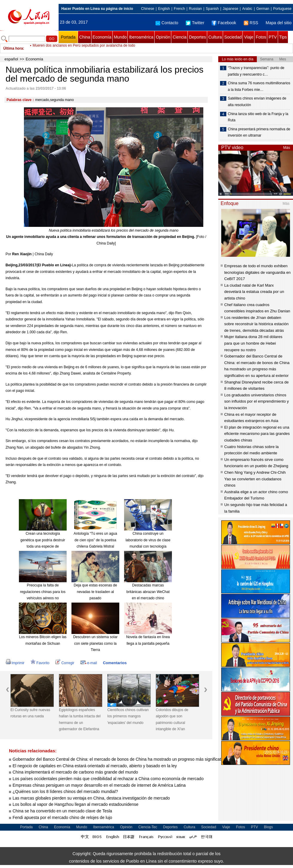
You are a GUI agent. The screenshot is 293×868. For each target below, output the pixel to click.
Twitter (195, 23)
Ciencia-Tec (148, 827)
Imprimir (15, 663)
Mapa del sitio (279, 23)
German (263, 9)
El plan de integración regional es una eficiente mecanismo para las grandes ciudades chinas (257, 434)
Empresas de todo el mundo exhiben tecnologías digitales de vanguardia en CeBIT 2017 (257, 272)
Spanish (212, 9)
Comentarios (115, 663)
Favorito (40, 663)
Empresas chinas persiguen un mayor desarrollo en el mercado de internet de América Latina (99, 785)
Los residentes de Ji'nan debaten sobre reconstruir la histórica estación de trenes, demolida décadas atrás (256, 324)
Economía (102, 37)
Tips (283, 37)
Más (287, 148)
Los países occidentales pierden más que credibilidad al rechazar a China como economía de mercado (108, 779)
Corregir (65, 663)
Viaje (249, 37)
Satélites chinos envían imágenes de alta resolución (257, 102)
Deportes (197, 37)
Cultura (215, 37)
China (85, 37)
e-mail (89, 663)
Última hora (13, 48)
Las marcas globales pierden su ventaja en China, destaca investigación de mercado (91, 798)
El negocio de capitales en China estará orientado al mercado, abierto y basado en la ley (95, 766)
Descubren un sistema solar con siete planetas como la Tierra (96, 643)
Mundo (120, 37)
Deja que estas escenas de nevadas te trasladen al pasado (96, 592)
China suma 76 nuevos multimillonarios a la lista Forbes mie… (259, 86)
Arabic (247, 9)
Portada (68, 37)
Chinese (148, 9)
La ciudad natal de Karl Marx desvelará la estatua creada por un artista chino (254, 292)
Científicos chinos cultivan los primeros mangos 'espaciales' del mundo (128, 716)
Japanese (231, 9)
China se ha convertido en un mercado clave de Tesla (62, 811)
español (11, 59)
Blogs (268, 827)
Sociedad (233, 37)
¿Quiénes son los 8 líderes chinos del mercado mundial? (65, 791)
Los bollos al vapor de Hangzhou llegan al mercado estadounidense (75, 804)
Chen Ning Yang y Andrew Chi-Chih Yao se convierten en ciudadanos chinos (255, 479)
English (164, 9)
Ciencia (180, 37)
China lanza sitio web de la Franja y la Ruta (258, 117)
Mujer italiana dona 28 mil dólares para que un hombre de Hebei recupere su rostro (253, 343)
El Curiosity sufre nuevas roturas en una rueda (30, 713)
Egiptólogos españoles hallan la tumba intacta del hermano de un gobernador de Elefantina (80, 720)
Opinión (163, 37)
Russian (195, 9)
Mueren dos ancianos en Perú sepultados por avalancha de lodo (84, 48)
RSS (251, 23)
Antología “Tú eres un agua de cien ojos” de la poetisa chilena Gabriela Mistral (95, 540)
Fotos (261, 37)
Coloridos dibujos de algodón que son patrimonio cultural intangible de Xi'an (172, 720)
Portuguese (282, 9)
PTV (273, 37)
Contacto (167, 23)
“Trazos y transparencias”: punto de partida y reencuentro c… (256, 71)
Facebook (224, 23)
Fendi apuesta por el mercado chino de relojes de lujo (62, 817)
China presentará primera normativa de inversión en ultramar (259, 132)
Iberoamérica (141, 37)
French (179, 9)
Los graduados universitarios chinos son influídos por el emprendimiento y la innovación (257, 401)
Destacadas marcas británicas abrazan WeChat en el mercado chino (148, 592)
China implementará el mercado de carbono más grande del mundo (75, 772)
